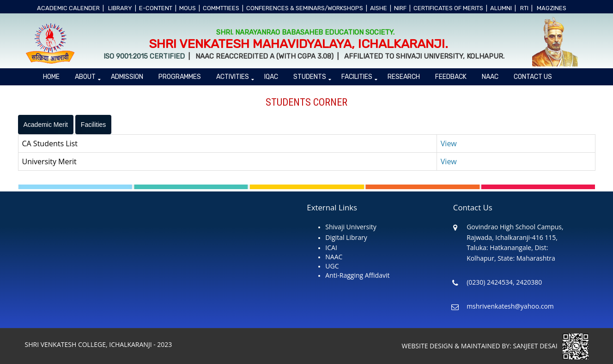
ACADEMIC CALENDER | (70, 8)
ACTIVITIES (233, 77)
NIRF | (402, 8)
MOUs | (190, 8)
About (85, 77)
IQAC (271, 77)
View (449, 143)
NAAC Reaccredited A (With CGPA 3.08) (264, 56)
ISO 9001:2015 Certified (145, 56)
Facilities (357, 77)
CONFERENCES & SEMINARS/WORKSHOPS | (307, 8)
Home (51, 77)
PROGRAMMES (180, 77)
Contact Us (533, 77)
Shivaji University (351, 227)
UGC (332, 266)
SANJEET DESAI (550, 346)
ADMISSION (127, 77)
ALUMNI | (503, 8)
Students (310, 77)
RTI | (526, 8)
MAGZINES (553, 8)
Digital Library (346, 237)
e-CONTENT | (158, 8)
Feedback (451, 77)
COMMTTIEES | (223, 8)
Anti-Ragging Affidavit (357, 275)
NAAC (490, 77)
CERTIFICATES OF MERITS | (450, 8)
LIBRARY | (122, 8)
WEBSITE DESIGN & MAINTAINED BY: (458, 346)
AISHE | (381, 8)
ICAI (331, 248)
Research (404, 77)
